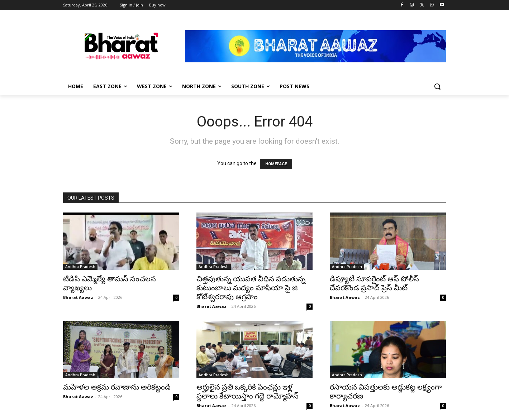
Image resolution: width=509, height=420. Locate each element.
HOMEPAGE (276, 164)
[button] (437, 86)
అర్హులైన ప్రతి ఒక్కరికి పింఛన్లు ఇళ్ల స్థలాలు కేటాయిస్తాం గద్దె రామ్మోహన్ (248, 392)
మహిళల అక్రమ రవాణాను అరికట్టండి (117, 387)
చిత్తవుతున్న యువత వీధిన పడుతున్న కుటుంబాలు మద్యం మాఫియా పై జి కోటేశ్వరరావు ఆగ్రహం (251, 288)
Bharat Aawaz (78, 297)
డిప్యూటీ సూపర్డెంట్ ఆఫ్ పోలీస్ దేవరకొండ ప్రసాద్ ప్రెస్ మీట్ (374, 283)
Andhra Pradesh (80, 267)
